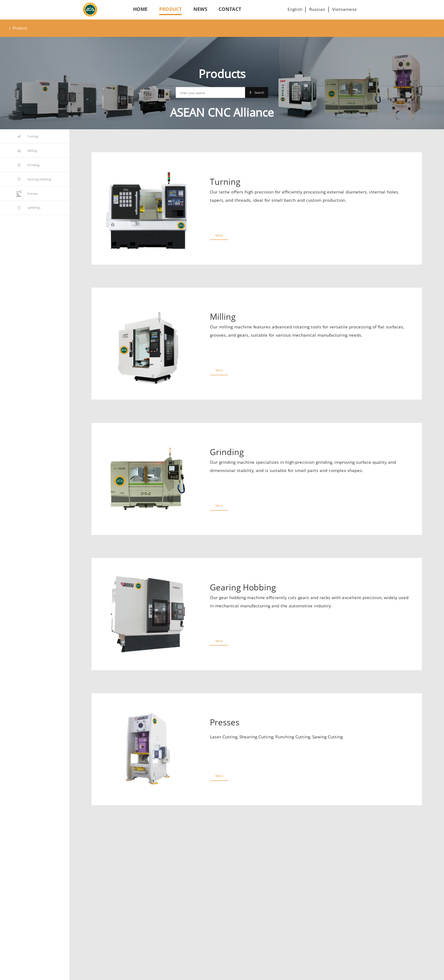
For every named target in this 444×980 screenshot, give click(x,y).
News (200, 9)
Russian (317, 9)
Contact (230, 9)
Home (140, 9)
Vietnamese (344, 9)
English (295, 9)
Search (256, 92)
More (219, 235)
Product (170, 9)
